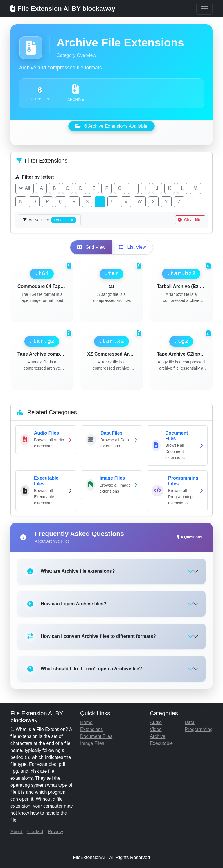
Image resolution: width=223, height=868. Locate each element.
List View (132, 247)
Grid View (91, 247)
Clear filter (190, 220)
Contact (35, 832)
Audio (156, 722)
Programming (199, 729)
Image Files (92, 743)
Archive (158, 736)
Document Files (96, 736)
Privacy (55, 832)
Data (190, 722)
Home (86, 722)
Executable (161, 743)
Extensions (91, 729)
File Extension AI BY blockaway (63, 9)
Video (156, 729)
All (25, 188)
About (17, 832)
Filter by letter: (35, 177)
